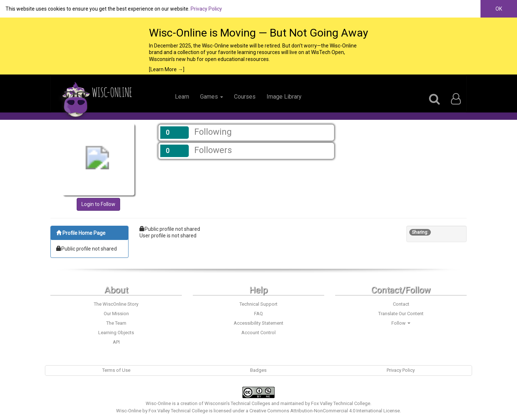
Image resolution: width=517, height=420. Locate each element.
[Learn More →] (167, 69)
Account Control (258, 333)
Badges (258, 370)
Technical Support (258, 304)
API (116, 342)
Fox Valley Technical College (341, 403)
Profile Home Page (81, 233)
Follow (401, 323)
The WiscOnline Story (116, 304)
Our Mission (116, 314)
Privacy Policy (206, 9)
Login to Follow (98, 204)
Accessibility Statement (258, 323)
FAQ (258, 314)
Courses (245, 97)
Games (212, 97)
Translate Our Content (401, 314)
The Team (116, 323)
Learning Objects (116, 333)
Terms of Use (116, 370)
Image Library (284, 97)
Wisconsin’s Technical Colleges (237, 403)
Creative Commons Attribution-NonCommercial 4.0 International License (325, 411)
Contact (401, 304)
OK (499, 9)
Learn (182, 97)
